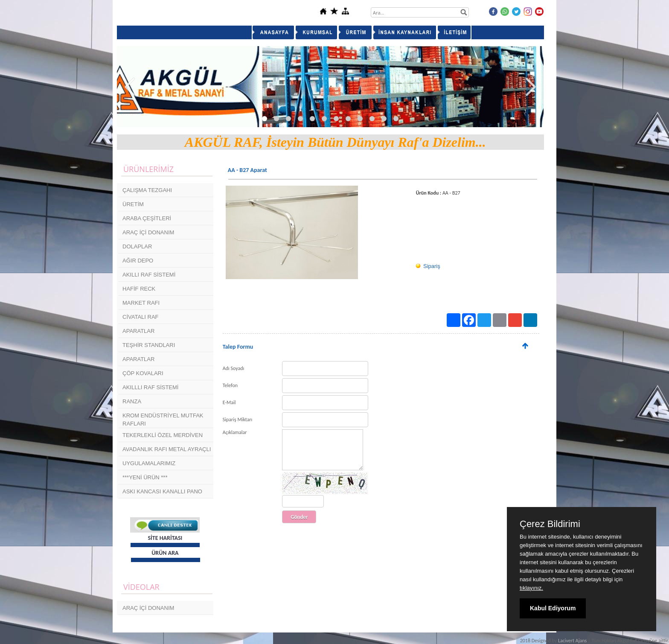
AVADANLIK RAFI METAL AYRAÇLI (167, 449)
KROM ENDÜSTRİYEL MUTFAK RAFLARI (163, 419)
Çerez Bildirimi (550, 524)
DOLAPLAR (137, 246)
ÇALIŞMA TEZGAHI (147, 190)
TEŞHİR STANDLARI (149, 345)
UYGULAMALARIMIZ (149, 463)
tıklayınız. (531, 588)
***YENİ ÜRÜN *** (145, 477)
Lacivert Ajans (572, 641)
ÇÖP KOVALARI (143, 373)
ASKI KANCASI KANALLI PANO (162, 491)
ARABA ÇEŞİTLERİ (147, 218)
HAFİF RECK (139, 289)
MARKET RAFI (141, 303)
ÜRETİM (133, 204)
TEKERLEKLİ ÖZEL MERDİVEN (163, 435)
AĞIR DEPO (138, 261)
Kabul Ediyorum (553, 608)
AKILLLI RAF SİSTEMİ (151, 387)
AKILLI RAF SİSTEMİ (149, 275)
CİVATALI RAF (141, 317)
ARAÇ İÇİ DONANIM (148, 232)
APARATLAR (138, 331)
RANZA (132, 401)
